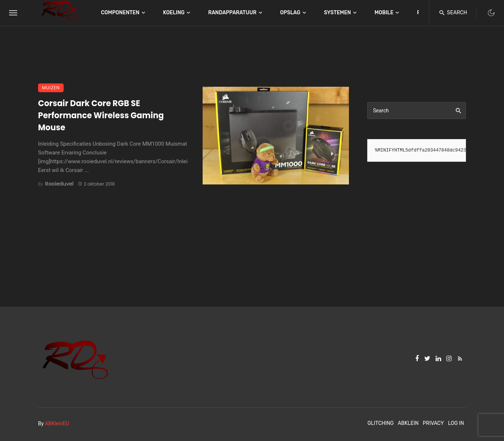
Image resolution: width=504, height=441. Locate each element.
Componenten (120, 13)
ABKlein (408, 423)
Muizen (51, 88)
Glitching (381, 423)
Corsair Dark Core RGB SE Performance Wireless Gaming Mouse (101, 115)
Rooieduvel (59, 184)
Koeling (174, 13)
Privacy (433, 423)
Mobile (384, 13)
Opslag (290, 13)
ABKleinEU (57, 423)
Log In (456, 423)
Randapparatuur (232, 13)
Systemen (338, 13)
